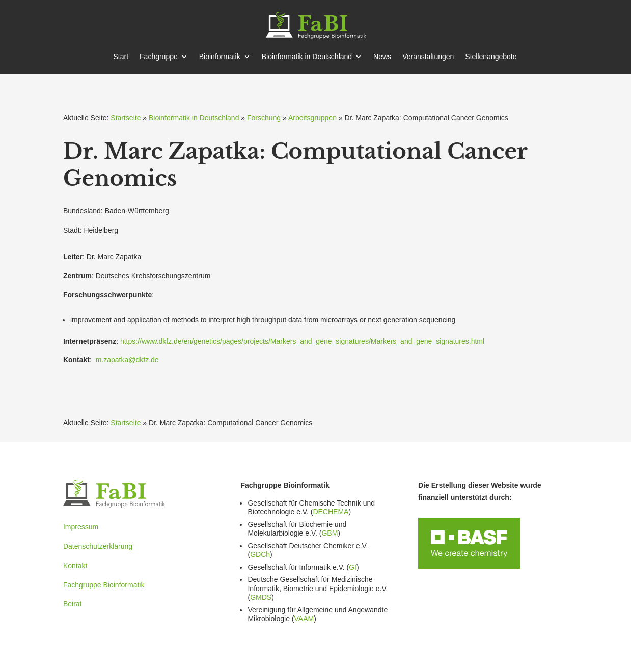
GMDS (261, 597)
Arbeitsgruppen (312, 118)
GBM (330, 533)
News (382, 57)
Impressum (81, 527)
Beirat (73, 604)
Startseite (126, 118)
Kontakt (75, 566)
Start (121, 57)
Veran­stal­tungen (428, 57)
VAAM (304, 619)
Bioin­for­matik (220, 57)
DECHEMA (331, 512)
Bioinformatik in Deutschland (194, 118)
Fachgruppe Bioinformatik (104, 585)
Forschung (264, 118)
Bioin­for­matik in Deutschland (307, 57)
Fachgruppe (159, 57)
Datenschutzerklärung (98, 546)
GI (353, 567)
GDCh (260, 554)
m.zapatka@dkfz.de (127, 360)
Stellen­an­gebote (491, 57)
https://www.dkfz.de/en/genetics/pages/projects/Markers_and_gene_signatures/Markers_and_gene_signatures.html (302, 341)
